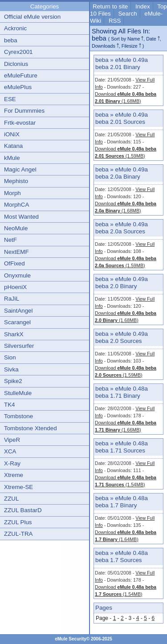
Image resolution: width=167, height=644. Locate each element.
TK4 (9, 405)
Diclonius (16, 64)
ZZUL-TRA (18, 534)
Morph (12, 193)
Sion (10, 357)
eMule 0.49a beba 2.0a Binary (122, 173)
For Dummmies (24, 111)
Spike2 (13, 381)
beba (11, 40)
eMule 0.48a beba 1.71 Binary (122, 392)
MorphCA (16, 205)
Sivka (11, 369)
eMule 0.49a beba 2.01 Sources (122, 118)
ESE (10, 99)
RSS (115, 21)
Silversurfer (19, 346)
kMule (12, 158)
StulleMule (18, 393)
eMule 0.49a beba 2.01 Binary (122, 63)
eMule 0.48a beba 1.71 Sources (122, 447)
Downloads (104, 46)
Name (134, 39)
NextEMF (16, 252)
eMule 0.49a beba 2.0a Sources (122, 228)
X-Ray (12, 463)
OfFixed (14, 263)
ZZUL (11, 499)
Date (151, 39)
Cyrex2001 (18, 52)
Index (143, 6)
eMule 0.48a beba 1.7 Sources (122, 556)
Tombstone (18, 416)
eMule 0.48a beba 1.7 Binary (122, 502)
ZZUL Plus (18, 522)
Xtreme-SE (18, 487)
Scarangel (17, 322)
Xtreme (14, 475)
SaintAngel (18, 311)
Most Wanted (21, 217)
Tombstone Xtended (31, 428)
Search (127, 14)
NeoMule (16, 228)
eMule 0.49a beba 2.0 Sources (122, 337)
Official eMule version (32, 17)
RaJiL (12, 299)
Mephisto (16, 181)
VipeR (12, 440)
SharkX (14, 334)
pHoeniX (15, 287)
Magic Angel (20, 169)
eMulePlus (18, 87)
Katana (13, 146)
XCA (10, 451)
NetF (10, 240)
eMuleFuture (21, 75)
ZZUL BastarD (23, 510)
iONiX (12, 134)
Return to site (110, 6)
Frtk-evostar (20, 123)
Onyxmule (17, 275)
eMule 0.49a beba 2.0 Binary (122, 283)
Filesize (130, 46)
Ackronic (15, 28)
